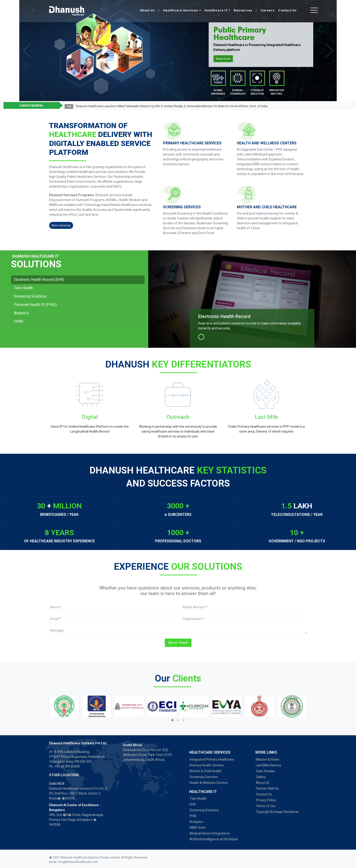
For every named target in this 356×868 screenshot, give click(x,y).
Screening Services (204, 777)
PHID (193, 816)
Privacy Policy (266, 800)
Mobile (218, 79)
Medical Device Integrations (210, 833)
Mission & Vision (268, 759)
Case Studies (265, 771)
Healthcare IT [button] (216, 10)
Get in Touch (178, 643)
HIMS (19, 321)
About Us (148, 10)
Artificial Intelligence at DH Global (214, 839)
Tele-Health (23, 288)
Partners (257, 79)
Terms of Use (266, 806)
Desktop (238, 79)
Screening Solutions (30, 296)
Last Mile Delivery (269, 765)
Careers (268, 10)
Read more (223, 59)
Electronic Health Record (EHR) (39, 280)
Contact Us (287, 10)
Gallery (261, 777)
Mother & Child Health (205, 771)
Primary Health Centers (207, 765)
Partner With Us (267, 788)
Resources (244, 10)
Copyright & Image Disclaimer (277, 812)
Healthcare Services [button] (181, 10)
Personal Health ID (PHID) (35, 305)
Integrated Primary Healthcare (212, 759)
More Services (61, 225)
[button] (343, 106)
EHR (193, 804)
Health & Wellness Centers (209, 783)
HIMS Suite (198, 828)
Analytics (21, 313)
